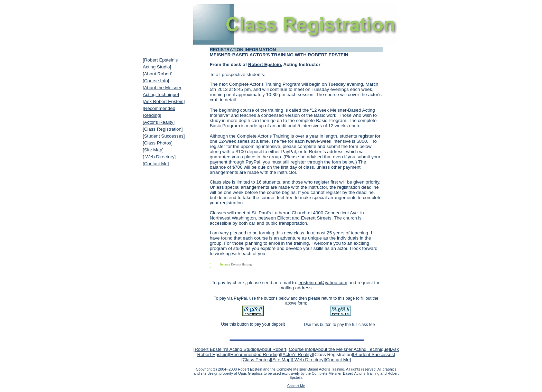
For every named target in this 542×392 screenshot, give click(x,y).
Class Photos (158, 143)
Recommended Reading (255, 354)
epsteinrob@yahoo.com (323, 283)
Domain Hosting (236, 264)
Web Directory (159, 157)
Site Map (153, 150)
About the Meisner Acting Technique (352, 349)
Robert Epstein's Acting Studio (226, 349)
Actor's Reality (159, 122)
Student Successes (164, 136)
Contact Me (156, 164)
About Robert (158, 74)
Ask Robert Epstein (164, 101)
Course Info (156, 81)
